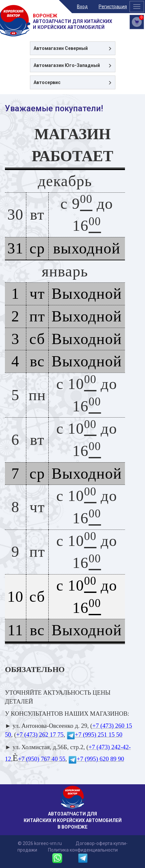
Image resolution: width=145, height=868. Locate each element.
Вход (82, 7)
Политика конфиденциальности (83, 850)
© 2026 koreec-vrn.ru (40, 843)
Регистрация (113, 7)
